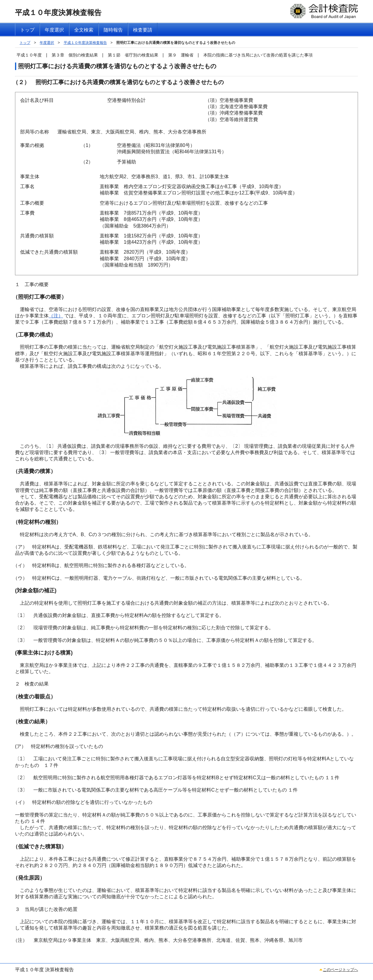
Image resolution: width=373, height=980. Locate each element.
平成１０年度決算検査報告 (85, 43)
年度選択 (47, 43)
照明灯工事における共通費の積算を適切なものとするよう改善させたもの (176, 43)
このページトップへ (340, 970)
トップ (25, 43)
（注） (56, 316)
